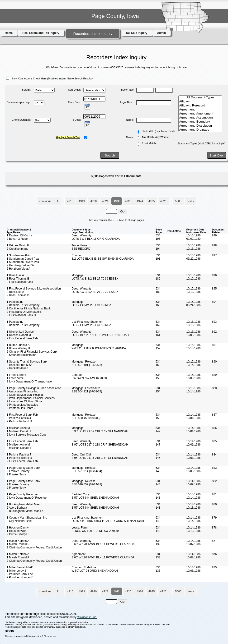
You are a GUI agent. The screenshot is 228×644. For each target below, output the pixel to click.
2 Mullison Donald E (19, 448)
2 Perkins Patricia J (19, 418)
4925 (152, 201)
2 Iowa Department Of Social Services (31, 398)
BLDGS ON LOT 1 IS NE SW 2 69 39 (95, 531)
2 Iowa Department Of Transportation (30, 382)
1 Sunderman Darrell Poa (23, 259)
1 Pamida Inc (15, 302)
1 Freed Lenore (16, 375)
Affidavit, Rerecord (200, 106)
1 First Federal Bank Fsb (22, 415)
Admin (161, 33)
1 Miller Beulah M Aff (20, 567)
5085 (178, 201)
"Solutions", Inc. (87, 617)
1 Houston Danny (18, 528)
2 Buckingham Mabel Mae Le (25, 511)
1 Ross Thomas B (18, 279)
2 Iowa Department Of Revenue (27, 498)
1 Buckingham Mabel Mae (23, 504)
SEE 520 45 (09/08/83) (86, 418)
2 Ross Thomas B (18, 295)
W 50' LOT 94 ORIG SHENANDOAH (95, 571)
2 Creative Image (17, 249)
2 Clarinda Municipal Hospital (25, 395)
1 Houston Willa (17, 531)
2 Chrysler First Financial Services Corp (32, 352)
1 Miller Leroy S (17, 571)
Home (9, 33)
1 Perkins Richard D (19, 458)
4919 (82, 201)
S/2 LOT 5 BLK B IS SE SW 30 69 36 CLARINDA (103, 259)
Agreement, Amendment (200, 114)
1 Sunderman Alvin (19, 255)
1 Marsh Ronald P (18, 544)
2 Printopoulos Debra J (21, 408)
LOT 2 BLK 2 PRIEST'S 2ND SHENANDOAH (100, 335)
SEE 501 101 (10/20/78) (87, 365)
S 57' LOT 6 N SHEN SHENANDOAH (95, 498)
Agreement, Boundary (200, 122)
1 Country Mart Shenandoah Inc (27, 518)
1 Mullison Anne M (18, 428)
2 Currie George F (18, 534)
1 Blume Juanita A (18, 345)
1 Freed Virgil (15, 378)
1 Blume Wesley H (18, 348)
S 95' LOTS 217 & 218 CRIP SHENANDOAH (100, 431)
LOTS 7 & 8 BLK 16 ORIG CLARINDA (96, 239)
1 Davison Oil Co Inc (20, 235)
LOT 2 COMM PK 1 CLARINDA (91, 305)
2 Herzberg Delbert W (20, 265)
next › (190, 201)
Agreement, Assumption (200, 118)
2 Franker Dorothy (18, 471)
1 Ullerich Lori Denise (20, 332)
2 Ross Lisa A (15, 292)
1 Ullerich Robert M (19, 335)
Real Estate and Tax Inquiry (41, 33)
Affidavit (200, 102)
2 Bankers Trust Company (23, 305)
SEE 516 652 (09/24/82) (87, 484)
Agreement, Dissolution (200, 126)
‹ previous (45, 201)
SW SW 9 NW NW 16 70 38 (89, 378)
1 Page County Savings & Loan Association (34, 388)
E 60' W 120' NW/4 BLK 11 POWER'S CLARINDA (103, 544)
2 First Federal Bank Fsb (22, 338)
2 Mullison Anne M (18, 445)
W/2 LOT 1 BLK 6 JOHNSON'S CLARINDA (99, 348)
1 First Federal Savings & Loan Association (34, 289)
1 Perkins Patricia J (19, 455)
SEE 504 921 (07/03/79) (87, 391)
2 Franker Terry (16, 474)
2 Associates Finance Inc (22, 391)
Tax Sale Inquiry (136, 33)
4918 (70, 201)
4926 (163, 201)
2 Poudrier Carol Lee (20, 574)
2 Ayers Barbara (17, 508)
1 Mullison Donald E (19, 431)
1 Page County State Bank (23, 468)
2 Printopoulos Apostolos (22, 405)
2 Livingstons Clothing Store (24, 401)
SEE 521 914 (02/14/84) (87, 471)
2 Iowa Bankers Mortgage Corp (26, 435)
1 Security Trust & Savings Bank (27, 362)
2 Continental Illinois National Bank (29, 308)
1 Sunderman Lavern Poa (23, 262)
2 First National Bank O (21, 315)
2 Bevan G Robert (18, 239)
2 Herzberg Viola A (18, 269)
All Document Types (200, 98)
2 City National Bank (19, 521)
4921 (105, 201)
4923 (128, 201)
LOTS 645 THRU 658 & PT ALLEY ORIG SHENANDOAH (108, 521)
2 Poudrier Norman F (20, 577)
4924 (140, 201)
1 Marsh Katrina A (18, 541)
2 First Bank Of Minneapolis (24, 312)
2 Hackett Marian (17, 368)
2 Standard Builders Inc (21, 355)
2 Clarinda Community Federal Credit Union (34, 547)
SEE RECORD (81, 249)
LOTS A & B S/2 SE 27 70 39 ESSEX (95, 279)
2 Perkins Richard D (19, 421)
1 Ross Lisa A (15, 275)
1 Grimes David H (18, 245)
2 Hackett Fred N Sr (19, 365)
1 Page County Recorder (22, 494)
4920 (94, 201)
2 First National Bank (20, 282)
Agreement (200, 110)
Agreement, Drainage (200, 130)
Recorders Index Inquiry (93, 34)
